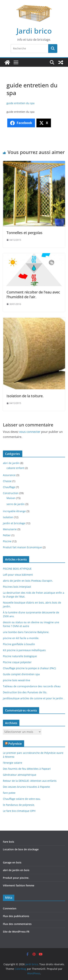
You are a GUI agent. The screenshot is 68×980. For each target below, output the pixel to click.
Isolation (8, 517)
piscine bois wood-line (17, 680)
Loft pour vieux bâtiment (18, 575)
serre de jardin (16, 504)
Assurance (9, 475)
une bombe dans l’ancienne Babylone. (26, 632)
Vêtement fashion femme (19, 885)
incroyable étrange (14, 511)
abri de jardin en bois (16, 870)
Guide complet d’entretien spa (21, 674)
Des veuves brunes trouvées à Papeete (26, 787)
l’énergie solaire (13, 763)
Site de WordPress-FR (16, 932)
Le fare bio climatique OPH (19, 811)
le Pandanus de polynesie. (19, 805)
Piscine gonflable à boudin (19, 644)
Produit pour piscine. (16, 878)
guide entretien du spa (20, 103)
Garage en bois (12, 862)
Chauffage (9, 487)
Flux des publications (16, 916)
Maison (11, 498)
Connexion (10, 908)
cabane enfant (15, 468)
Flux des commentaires (17, 924)
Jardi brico (34, 31)
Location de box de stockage (21, 849)
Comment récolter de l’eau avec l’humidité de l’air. (33, 294)
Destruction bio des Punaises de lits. (25, 692)
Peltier (7, 535)
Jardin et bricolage (14, 523)
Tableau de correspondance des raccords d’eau (32, 686)
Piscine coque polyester (17, 662)
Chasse (7, 481)
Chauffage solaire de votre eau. (22, 799)
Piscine (7, 541)
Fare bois (9, 842)
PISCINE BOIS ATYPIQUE (17, 569)
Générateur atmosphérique (20, 775)
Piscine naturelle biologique (20, 656)
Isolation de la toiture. (25, 396)
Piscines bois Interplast (17, 587)
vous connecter (30, 432)
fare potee (9, 793)
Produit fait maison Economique (22, 547)
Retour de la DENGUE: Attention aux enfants (30, 781)
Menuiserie (10, 529)
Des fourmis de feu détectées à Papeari (27, 769)
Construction (11, 493)
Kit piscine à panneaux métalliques (24, 650)
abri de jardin (11, 463)
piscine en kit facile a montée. (21, 638)
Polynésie (15, 744)
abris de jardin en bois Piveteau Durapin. (28, 581)
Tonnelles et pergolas (24, 233)
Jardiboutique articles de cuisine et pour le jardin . (34, 698)
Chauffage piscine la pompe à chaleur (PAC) (29, 668)
